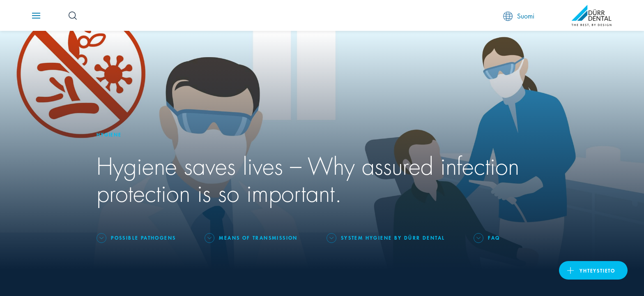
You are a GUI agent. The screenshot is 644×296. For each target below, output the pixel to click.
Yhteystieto (597, 270)
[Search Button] (73, 16)
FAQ (494, 237)
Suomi (519, 16)
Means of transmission (258, 237)
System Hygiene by (393, 237)
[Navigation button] (36, 16)
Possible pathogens (143, 237)
